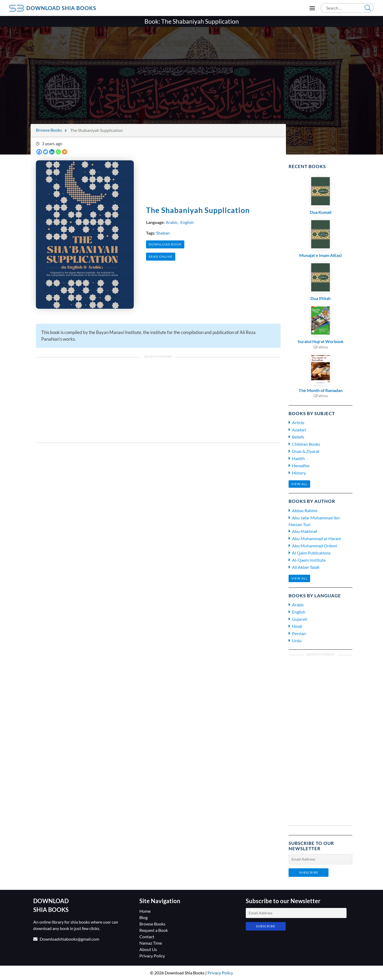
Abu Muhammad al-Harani (317, 538)
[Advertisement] (191, 73)
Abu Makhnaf (305, 531)
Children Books (306, 444)
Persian (299, 633)
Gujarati (300, 619)
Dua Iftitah (320, 298)
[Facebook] (39, 152)
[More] (65, 152)
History (299, 473)
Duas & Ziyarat (306, 451)
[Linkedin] (52, 152)
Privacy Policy (152, 956)
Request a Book (154, 930)
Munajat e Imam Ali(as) (320, 255)
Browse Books (49, 130)
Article (298, 422)
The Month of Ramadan (321, 390)
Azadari (299, 430)
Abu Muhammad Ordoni (315, 546)
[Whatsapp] (58, 152)
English (187, 222)
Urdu (297, 641)
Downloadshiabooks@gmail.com (69, 939)
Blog (143, 917)
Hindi (297, 626)
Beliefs (298, 437)
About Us (148, 949)
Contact (147, 937)
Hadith (298, 458)
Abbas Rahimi (305, 510)
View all (299, 484)
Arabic (172, 222)
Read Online (161, 257)
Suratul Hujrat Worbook (321, 341)
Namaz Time (151, 943)
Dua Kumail (321, 212)
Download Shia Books (61, 8)
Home (145, 911)
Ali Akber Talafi (306, 567)
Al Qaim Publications (311, 553)
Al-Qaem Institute (309, 560)
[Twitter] (45, 152)
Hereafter (301, 466)
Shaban (163, 233)
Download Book (165, 244)
